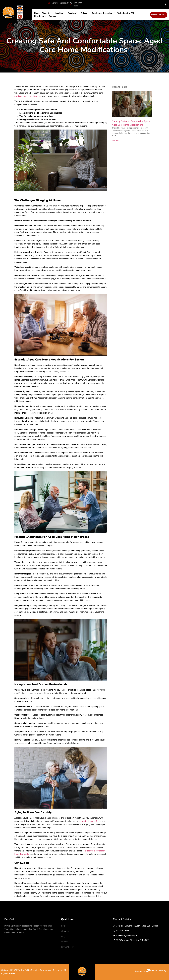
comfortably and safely (89, 821)
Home (37, 13)
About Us (47, 13)
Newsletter (40, 16)
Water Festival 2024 (126, 13)
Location (60, 13)
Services (73, 13)
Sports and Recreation (103, 13)
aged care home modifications (28, 96)
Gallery (85, 13)
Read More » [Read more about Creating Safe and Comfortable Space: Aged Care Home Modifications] (116, 140)
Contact (52, 16)
